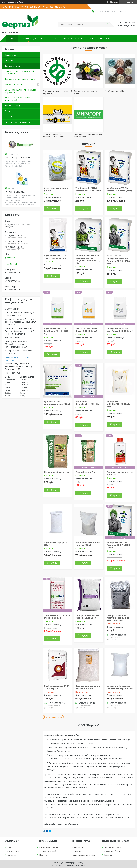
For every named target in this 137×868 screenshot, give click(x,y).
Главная (12, 39)
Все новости (77, 847)
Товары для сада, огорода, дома (20, 79)
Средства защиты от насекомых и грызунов (20, 91)
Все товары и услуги (53, 717)
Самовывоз (10, 55)
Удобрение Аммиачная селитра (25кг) (88, 544)
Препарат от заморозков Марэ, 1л (120, 473)
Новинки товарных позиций (85, 855)
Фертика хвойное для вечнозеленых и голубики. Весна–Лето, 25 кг (88, 259)
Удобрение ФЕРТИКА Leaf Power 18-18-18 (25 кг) (56, 331)
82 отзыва (114, 2)
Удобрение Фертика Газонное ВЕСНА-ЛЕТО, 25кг (119, 261)
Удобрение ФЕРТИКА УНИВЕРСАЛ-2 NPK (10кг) (57, 257)
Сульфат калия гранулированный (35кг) (57, 403)
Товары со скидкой (14, 106)
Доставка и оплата (113, 847)
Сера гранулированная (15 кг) (56, 189)
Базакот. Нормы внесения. (18, 158)
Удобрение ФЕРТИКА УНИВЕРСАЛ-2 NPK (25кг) (119, 189)
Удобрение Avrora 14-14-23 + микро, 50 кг (57, 687)
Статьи (89, 39)
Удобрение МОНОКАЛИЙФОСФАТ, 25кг (118, 404)
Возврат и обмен (112, 851)
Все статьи (77, 851)
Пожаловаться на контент (76, 865)
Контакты (54, 39)
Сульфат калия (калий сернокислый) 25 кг (88, 617)
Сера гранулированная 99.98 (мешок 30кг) (88, 687)
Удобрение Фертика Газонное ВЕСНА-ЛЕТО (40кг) (118, 545)
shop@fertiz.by (12, 264)
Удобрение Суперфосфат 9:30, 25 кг (88, 403)
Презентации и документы (17, 122)
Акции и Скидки (104, 39)
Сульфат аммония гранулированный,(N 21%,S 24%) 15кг (118, 618)
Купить (54, 208)
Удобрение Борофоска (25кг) (56, 544)
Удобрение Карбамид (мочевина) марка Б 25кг (120, 687)
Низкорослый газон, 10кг (57, 472)
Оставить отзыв (128, 23)
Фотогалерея (13, 851)
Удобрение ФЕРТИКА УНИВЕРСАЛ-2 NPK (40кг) (88, 189)
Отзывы (9, 111)
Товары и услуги (28, 39)
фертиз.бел (10, 258)
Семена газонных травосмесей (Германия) (20, 72)
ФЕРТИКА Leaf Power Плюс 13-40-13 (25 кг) (86, 330)
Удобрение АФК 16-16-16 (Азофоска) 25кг (57, 617)
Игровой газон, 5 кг (86, 472)
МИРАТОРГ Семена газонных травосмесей (19, 99)
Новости (9, 60)
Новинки (43, 855)
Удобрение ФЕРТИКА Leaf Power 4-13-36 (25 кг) (120, 330)
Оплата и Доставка (72, 39)
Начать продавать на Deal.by (13, 2)
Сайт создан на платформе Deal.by (69, 863)
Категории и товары (49, 847)
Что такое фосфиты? (15, 192)
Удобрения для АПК (14, 84)
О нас (43, 39)
